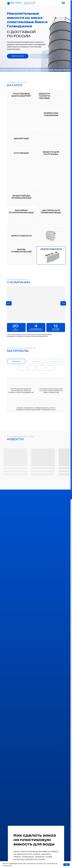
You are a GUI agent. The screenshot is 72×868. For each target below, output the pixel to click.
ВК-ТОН (16, 3)
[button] (18, 56)
